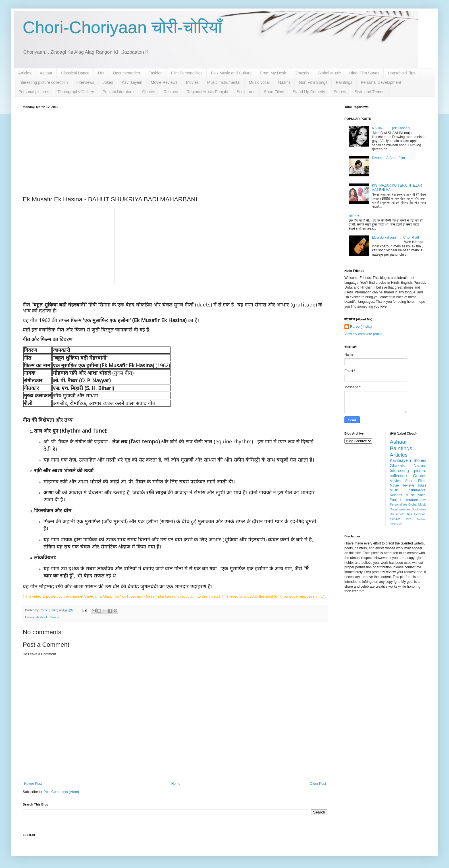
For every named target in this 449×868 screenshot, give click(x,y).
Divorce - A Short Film (388, 158)
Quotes (149, 92)
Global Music (329, 73)
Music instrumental (224, 82)
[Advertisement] (175, 151)
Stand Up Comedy (309, 92)
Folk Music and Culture (231, 73)
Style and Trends (370, 92)
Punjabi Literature (118, 92)
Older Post (318, 784)
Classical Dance (75, 73)
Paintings (344, 82)
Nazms (284, 82)
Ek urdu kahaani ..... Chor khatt (395, 237)
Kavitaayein (132, 82)
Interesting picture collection (43, 82)
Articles (25, 73)
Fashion (155, 73)
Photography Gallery (76, 92)
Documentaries (126, 73)
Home (176, 784)
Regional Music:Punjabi (207, 92)
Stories (340, 92)
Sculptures (246, 92)
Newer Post (33, 784)
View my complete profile (363, 334)
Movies (192, 82)
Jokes (108, 82)
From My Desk (273, 73)
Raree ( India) (361, 327)
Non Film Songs (313, 82)
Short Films (274, 92)
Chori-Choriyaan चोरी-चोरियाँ (122, 27)
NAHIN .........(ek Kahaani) (392, 128)
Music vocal (259, 82)
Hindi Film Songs (364, 73)
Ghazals (302, 73)
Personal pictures (34, 92)
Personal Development (381, 82)
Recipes (171, 92)
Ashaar (46, 73)
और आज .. (356, 216)
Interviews (85, 82)
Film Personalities (187, 73)
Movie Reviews (164, 82)
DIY (101, 73)
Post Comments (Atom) (61, 792)
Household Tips (402, 73)
